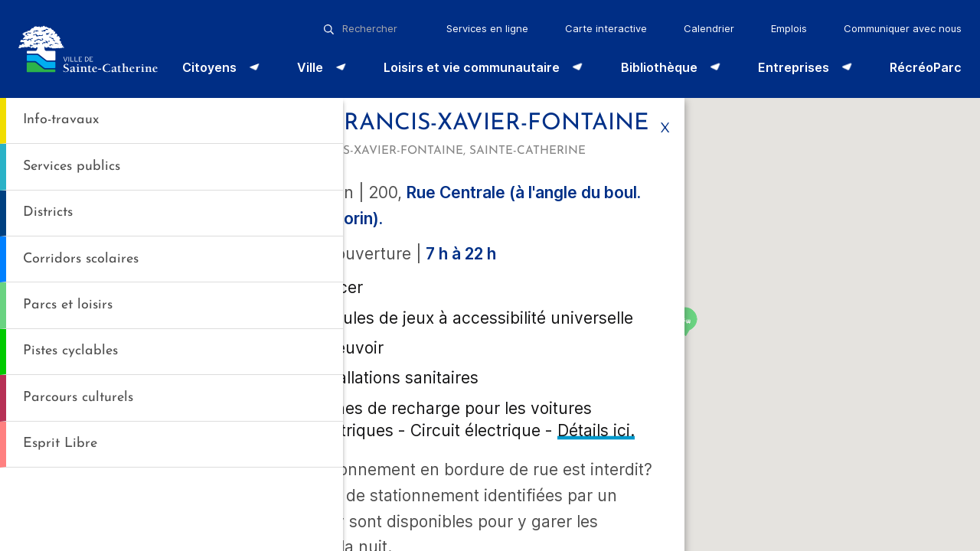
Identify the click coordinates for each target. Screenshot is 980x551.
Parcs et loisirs (68, 305)
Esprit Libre (60, 443)
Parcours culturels (78, 398)
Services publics (72, 166)
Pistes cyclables (70, 351)
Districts (48, 212)
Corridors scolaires (81, 259)
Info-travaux (61, 120)
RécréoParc (926, 67)
